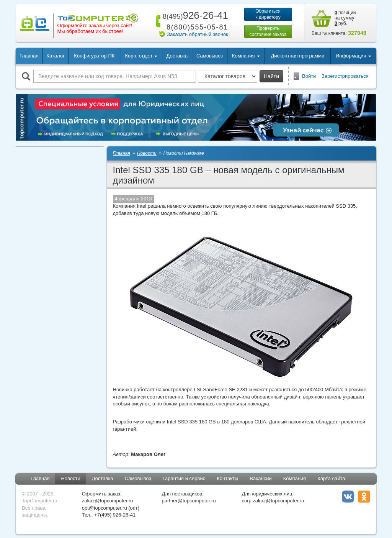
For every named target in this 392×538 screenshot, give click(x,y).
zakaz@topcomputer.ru (108, 501)
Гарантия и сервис (184, 478)
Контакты (227, 478)
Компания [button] (246, 56)
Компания (295, 478)
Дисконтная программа (298, 56)
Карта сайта (331, 478)
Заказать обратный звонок (198, 34)
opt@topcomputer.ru (105, 508)
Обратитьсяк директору (268, 14)
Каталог (55, 56)
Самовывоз (210, 56)
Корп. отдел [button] (141, 56)
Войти (309, 76)
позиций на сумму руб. (345, 18)
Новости (70, 478)
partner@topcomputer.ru (189, 501)
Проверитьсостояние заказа (268, 31)
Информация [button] (354, 56)
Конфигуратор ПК (94, 56)
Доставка (177, 56)
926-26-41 (194, 15)
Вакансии (261, 478)
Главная (29, 56)
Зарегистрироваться (345, 76)
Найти (271, 76)
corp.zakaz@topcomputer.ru (273, 501)
